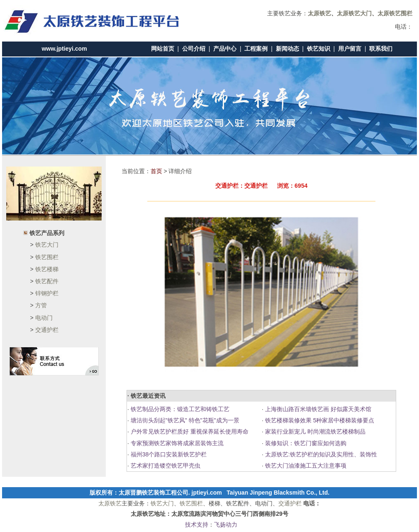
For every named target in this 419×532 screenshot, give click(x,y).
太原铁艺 (110, 503)
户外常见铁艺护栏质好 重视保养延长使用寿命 (189, 431)
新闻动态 (287, 49)
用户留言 (350, 49)
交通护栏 (47, 330)
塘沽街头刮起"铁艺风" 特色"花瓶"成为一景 (184, 420)
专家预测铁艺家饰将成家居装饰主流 (176, 443)
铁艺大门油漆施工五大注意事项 (305, 466)
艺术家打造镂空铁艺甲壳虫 (165, 466)
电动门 (44, 318)
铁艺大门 (47, 245)
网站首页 (163, 49)
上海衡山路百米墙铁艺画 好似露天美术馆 (317, 409)
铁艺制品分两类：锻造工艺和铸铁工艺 (179, 409)
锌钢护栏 (47, 293)
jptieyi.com (207, 493)
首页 (156, 171)
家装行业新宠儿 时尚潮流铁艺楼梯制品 (314, 431)
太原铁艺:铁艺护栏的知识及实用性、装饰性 (320, 454)
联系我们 (381, 49)
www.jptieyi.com (64, 49)
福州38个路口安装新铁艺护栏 (168, 454)
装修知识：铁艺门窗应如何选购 (305, 443)
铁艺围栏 (47, 257)
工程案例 (256, 49)
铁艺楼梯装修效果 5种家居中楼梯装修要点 (319, 420)
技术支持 (197, 525)
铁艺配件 (47, 281)
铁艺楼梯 (47, 269)
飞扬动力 (226, 525)
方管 (41, 305)
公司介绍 (194, 49)
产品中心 (225, 49)
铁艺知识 (319, 49)
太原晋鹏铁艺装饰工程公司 (153, 493)
